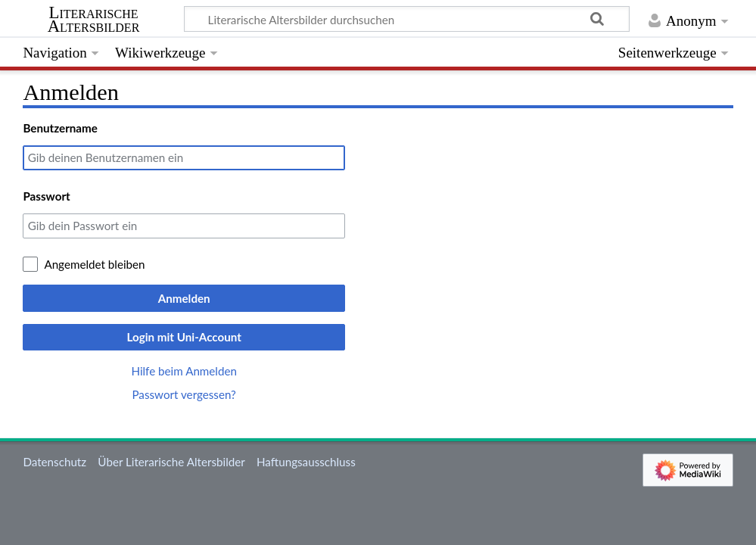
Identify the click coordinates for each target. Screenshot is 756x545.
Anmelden (184, 298)
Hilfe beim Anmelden (184, 371)
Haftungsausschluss (306, 462)
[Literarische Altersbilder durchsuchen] (407, 19)
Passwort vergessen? (184, 394)
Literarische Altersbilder (94, 20)
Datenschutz (54, 462)
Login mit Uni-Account (184, 337)
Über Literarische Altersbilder (171, 462)
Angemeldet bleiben (94, 264)
